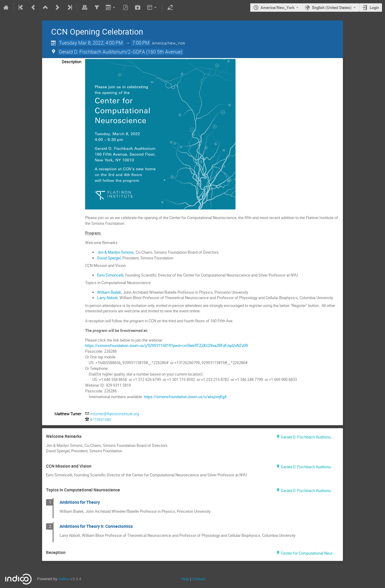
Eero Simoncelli (110, 275)
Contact (199, 579)
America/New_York (277, 8)
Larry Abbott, (108, 298)
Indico (64, 579)
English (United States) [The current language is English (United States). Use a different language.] (332, 8)
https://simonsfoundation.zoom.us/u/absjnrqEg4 (185, 397)
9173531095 (100, 419)
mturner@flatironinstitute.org (114, 414)
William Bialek (109, 292)
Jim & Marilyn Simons (115, 252)
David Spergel (109, 258)
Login (374, 8)
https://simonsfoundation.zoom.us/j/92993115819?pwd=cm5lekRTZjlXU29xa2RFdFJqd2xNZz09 (166, 345)
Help (185, 579)
